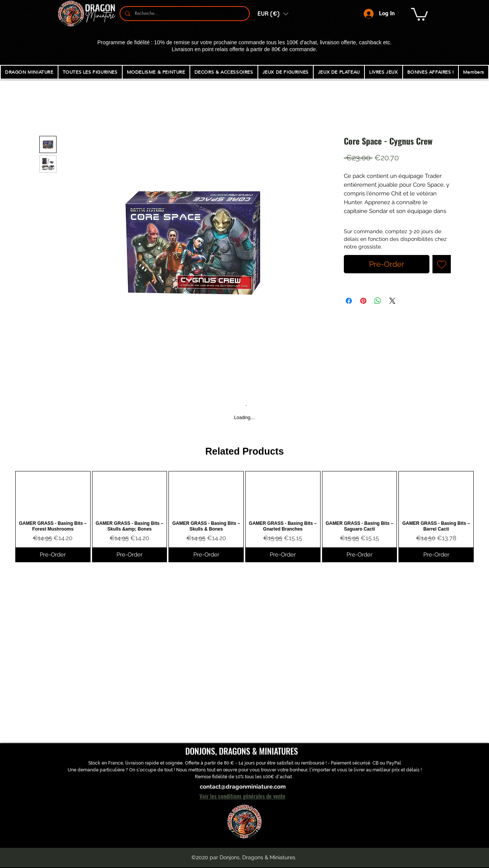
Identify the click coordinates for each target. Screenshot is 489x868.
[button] (273, 14)
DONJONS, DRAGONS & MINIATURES (242, 751)
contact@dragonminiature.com (243, 787)
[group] (244, 517)
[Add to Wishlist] (442, 264)
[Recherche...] (184, 14)
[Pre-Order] (53, 555)
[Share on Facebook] (349, 301)
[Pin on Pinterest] (363, 301)
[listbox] (273, 14)
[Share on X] (392, 301)
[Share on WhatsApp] (378, 301)
